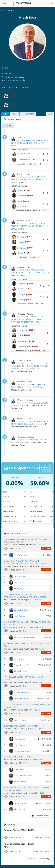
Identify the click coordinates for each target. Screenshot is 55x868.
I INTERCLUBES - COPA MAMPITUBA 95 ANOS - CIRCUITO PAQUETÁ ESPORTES (30, 366)
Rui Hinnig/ (19, 588)
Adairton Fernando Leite (25, 637)
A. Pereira (21, 237)
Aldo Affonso (20, 809)
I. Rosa (20, 154)
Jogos (15, 114)
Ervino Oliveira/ (21, 665)
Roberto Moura (21, 720)
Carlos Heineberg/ (22, 671)
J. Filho (20, 201)
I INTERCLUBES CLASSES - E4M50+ (18, 757)
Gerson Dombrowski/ (24, 776)
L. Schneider (22, 160)
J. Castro (21, 242)
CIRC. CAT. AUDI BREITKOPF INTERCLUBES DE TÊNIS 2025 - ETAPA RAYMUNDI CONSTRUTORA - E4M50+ (27, 319)
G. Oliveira (22, 195)
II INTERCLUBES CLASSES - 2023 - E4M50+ (21, 726)
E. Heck (20, 335)
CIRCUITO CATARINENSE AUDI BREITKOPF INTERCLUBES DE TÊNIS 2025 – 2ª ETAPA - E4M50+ (30, 179)
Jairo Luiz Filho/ (21, 576)
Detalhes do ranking (40, 859)
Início (3, 10)
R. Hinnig (21, 300)
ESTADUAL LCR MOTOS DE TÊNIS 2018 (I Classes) (29, 423)
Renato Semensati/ (23, 751)
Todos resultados (41, 816)
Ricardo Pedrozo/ (22, 699)
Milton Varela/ (20, 782)
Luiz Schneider (21, 555)
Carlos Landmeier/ (22, 610)
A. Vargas (21, 295)
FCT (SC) (23, 548)
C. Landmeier (23, 330)
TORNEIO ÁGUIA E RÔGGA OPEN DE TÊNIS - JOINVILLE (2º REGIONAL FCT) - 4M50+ (29, 143)
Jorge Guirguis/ (21, 659)
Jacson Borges (20, 803)
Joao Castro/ (20, 582)
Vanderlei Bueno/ (22, 693)
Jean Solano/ (20, 745)
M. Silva (20, 206)
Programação (28, 114)
